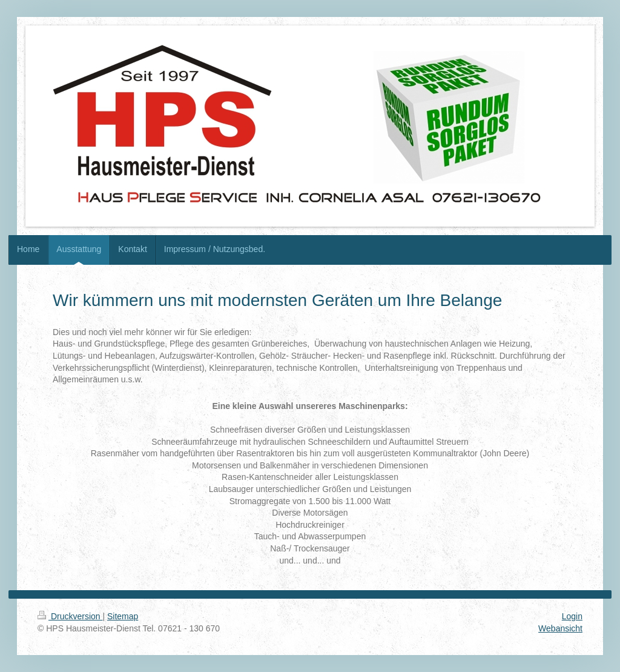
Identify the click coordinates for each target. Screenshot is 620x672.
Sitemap (123, 616)
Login (572, 616)
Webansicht (560, 628)
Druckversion (70, 616)
